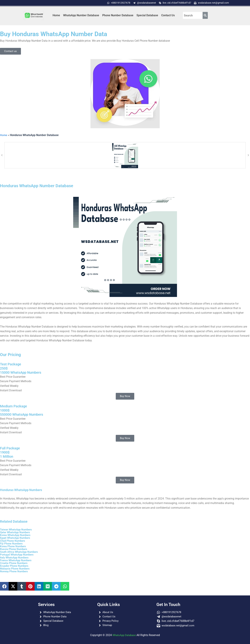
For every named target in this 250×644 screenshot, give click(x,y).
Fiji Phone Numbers (12, 543)
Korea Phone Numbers (14, 546)
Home (56, 15)
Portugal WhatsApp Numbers (18, 554)
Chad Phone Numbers (14, 541)
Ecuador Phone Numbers (15, 565)
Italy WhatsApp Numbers (15, 557)
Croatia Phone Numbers (15, 563)
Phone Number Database (118, 15)
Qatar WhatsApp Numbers (16, 532)
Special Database (147, 15)
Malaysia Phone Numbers (16, 568)
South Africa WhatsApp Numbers (21, 552)
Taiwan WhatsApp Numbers (17, 529)
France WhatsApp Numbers (17, 560)
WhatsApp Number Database (81, 15)
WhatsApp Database (124, 635)
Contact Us (168, 15)
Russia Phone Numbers (15, 549)
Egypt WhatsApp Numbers (16, 538)
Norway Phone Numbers (15, 571)
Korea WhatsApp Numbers (17, 535)
